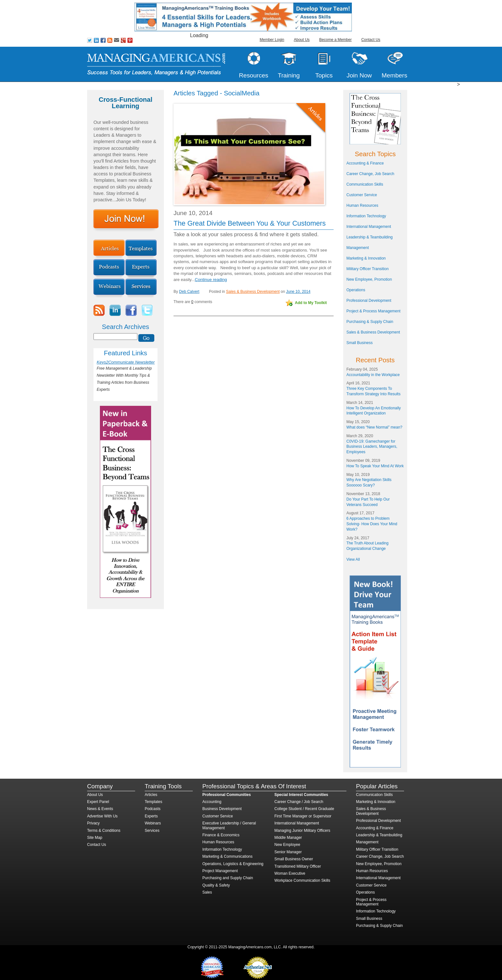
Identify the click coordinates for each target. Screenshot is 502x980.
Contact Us (371, 40)
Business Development (222, 809)
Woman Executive (290, 873)
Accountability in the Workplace (373, 375)
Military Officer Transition (368, 269)
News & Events (100, 809)
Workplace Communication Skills (302, 880)
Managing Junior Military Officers (302, 831)
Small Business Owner (294, 859)
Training (289, 75)
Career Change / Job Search (299, 802)
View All (353, 559)
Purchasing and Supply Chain (228, 878)
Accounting (212, 802)
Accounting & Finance (365, 163)
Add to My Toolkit (311, 303)
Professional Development (369, 301)
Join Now (359, 75)
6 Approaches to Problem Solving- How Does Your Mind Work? (372, 524)
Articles (151, 795)
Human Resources (362, 205)
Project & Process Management (373, 311)
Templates (154, 802)
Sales (207, 892)
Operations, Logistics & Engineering (233, 864)
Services (152, 831)
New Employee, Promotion (369, 279)
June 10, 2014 (298, 292)
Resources (254, 75)
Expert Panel (98, 802)
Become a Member (335, 40)
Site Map (95, 838)
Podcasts (153, 809)
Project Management (220, 871)
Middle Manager (288, 838)
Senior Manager (288, 852)
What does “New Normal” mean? (374, 427)
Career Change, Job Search (370, 174)
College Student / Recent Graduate (304, 809)
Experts (151, 816)
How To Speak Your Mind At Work (375, 466)
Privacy (93, 823)
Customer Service (362, 195)
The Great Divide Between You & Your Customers (250, 223)
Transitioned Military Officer (298, 866)
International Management (369, 227)
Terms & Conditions (104, 831)
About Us (302, 40)
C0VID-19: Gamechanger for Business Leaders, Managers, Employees (372, 447)
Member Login (272, 40)
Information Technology (366, 216)
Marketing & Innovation (366, 258)
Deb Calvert (189, 292)
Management (358, 248)
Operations (356, 290)
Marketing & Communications (227, 856)
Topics (324, 75)
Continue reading (211, 280)
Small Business (360, 343)
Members (394, 75)
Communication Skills (365, 184)
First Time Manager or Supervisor (303, 816)
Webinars (153, 823)
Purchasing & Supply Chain (370, 322)
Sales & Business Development (253, 292)
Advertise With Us (102, 816)
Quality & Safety (216, 885)
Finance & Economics (221, 835)
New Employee (287, 845)
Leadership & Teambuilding (370, 237)
